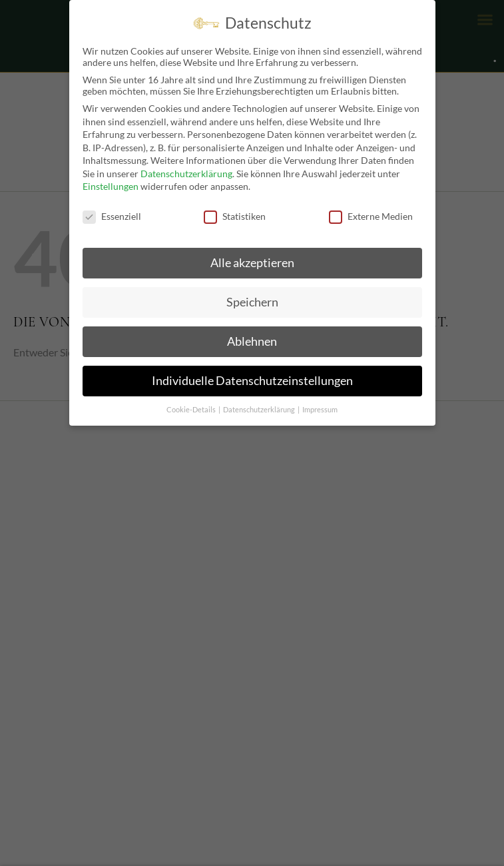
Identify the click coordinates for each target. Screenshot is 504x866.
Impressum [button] (320, 410)
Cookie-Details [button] (192, 410)
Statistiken (235, 216)
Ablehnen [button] (252, 341)
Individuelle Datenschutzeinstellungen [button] (252, 381)
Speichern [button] (252, 302)
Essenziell (112, 216)
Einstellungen (111, 186)
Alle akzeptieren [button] (252, 263)
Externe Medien (371, 216)
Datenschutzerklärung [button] (260, 410)
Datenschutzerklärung (186, 174)
